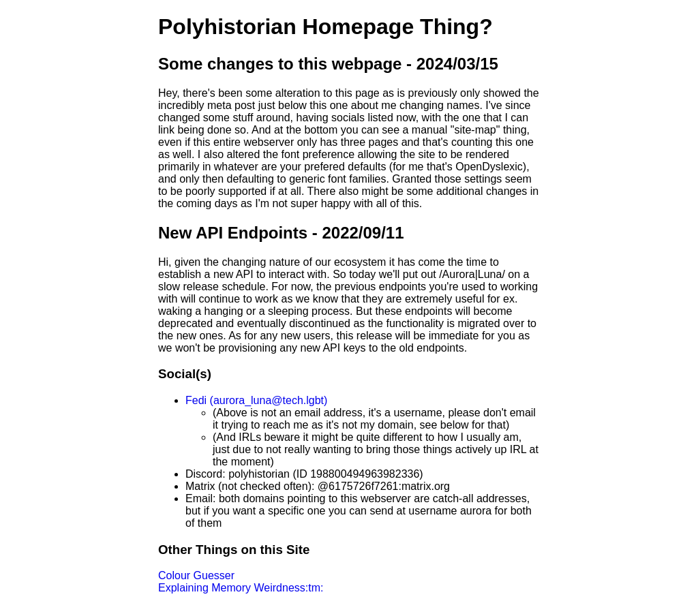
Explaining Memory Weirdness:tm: (241, 588)
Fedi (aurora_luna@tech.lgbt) (256, 400)
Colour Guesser (196, 575)
